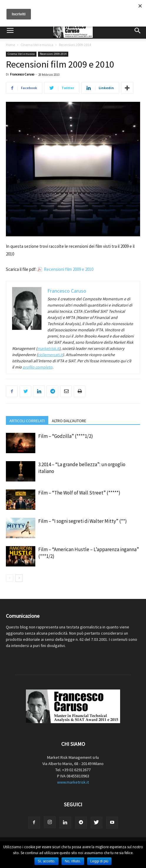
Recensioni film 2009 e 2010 (69, 269)
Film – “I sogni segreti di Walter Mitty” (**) (83, 521)
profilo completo (38, 367)
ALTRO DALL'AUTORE (69, 421)
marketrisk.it (48, 348)
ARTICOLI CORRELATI (27, 421)
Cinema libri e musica (37, 45)
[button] (138, 31)
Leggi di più (99, 861)
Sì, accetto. (47, 861)
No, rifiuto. (73, 861)
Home (10, 45)
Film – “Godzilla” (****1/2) (66, 436)
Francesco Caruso (22, 74)
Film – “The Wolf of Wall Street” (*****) (79, 493)
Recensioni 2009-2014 (75, 45)
